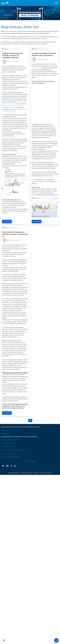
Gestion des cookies (46, 473)
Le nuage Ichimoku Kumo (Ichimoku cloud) (14, 450)
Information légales (30, 461)
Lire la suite (7, 222)
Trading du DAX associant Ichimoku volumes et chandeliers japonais (12, 55)
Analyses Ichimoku (13, 49)
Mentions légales (13, 473)
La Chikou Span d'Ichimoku (9, 453)
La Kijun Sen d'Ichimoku (8, 447)
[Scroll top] (56, 640)
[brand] (5, 3)
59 (26, 420)
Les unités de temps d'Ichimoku (10, 457)
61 (34, 420)
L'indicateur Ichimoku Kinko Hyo (10, 440)
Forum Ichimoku (6, 434)
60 (30, 420)
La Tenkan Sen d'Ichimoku (8, 443)
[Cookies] (4, 640)
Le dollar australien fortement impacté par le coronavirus (44, 54)
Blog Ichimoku (5, 430)
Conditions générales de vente (29, 473)
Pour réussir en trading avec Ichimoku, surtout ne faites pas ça (15, 234)
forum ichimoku (36, 68)
